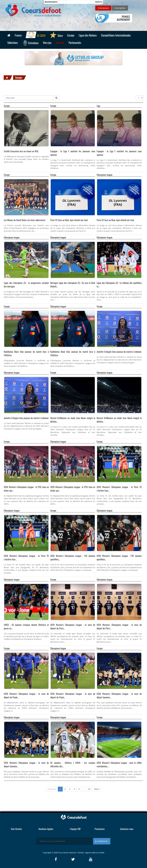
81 (89, 789)
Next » (97, 789)
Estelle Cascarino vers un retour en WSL (21, 151)
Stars (56, 35)
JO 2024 (36, 35)
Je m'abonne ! (102, 841)
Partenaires (100, 829)
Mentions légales (46, 829)
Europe (19, 78)
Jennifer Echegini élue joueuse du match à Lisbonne (119, 352)
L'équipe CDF (75, 829)
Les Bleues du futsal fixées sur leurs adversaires (25, 220)
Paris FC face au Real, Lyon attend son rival (69, 220)
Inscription (120, 8)
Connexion (103, 8)
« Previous (52, 789)
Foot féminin (16, 829)
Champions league (105, 175)
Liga (98, 106)
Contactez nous (127, 829)
